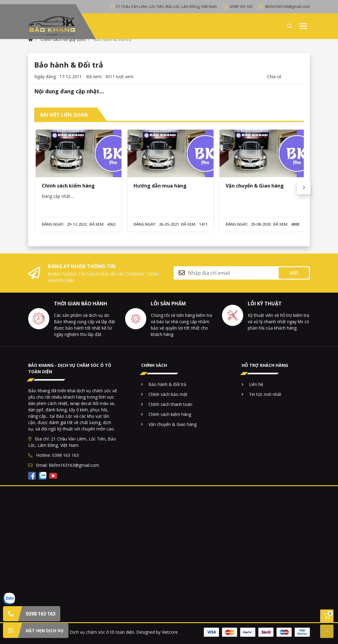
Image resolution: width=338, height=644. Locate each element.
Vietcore (170, 632)
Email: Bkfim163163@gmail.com (64, 465)
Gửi (294, 273)
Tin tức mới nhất (265, 394)
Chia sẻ (274, 76)
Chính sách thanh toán (170, 404)
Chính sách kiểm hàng (170, 414)
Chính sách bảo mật (168, 394)
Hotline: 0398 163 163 (53, 455)
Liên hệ (256, 384)
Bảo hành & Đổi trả (167, 384)
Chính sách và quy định (63, 39)
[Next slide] (304, 188)
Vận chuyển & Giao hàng (172, 424)
